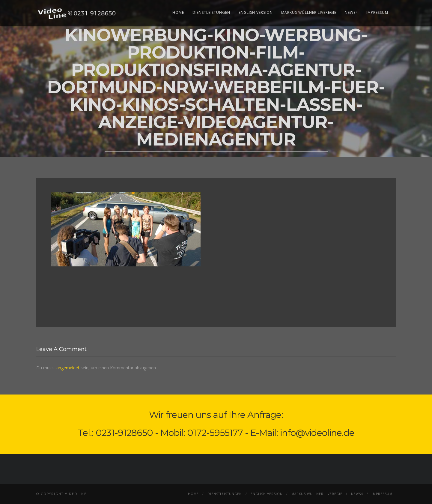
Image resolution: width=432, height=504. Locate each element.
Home (178, 12)
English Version (256, 12)
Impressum (377, 12)
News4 (351, 12)
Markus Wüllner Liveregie (309, 12)
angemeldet (68, 368)
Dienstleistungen (211, 12)
